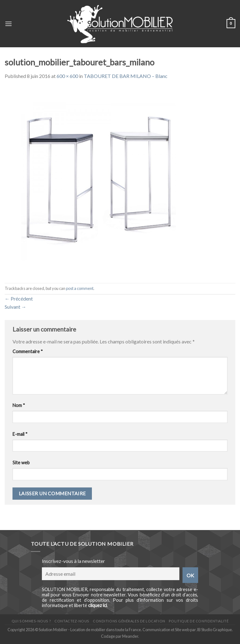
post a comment (80, 288)
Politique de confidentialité (199, 621)
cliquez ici (97, 605)
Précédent (19, 299)
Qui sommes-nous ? (31, 621)
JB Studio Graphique (214, 630)
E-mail (20, 434)
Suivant (15, 307)
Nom (19, 405)
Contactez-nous (72, 621)
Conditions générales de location (129, 621)
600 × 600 (67, 76)
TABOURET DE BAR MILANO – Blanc (126, 76)
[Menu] (8, 24)
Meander (130, 636)
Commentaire (28, 351)
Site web (21, 463)
